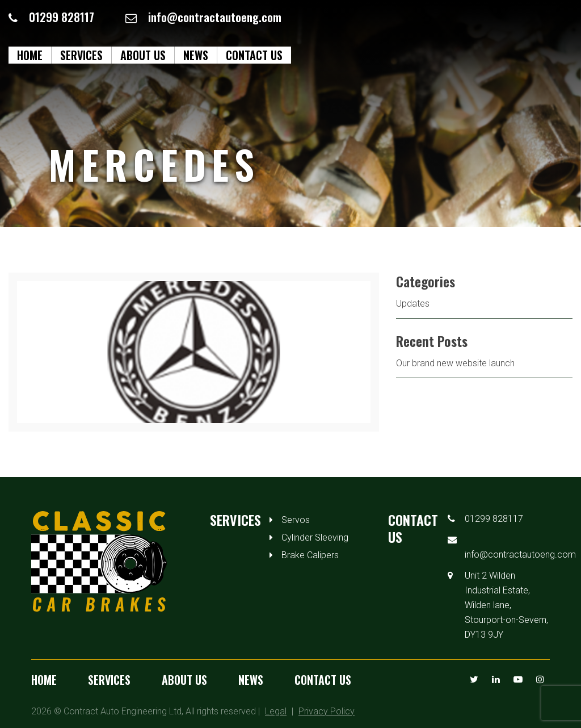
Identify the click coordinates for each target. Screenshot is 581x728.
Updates (413, 304)
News (196, 55)
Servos (296, 520)
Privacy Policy (327, 711)
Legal (276, 711)
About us (143, 55)
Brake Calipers (310, 555)
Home (30, 55)
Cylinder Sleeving (315, 537)
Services (81, 55)
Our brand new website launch (455, 363)
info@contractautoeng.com (215, 17)
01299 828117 (62, 17)
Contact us (254, 55)
